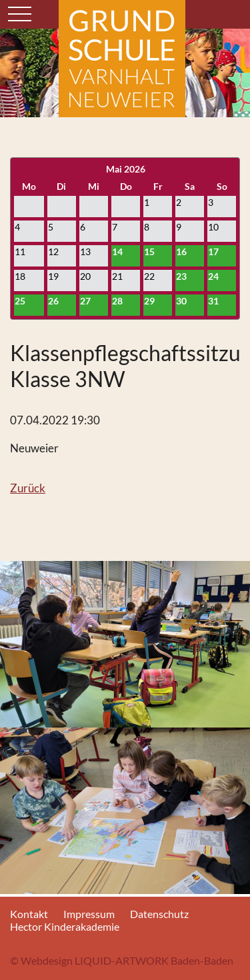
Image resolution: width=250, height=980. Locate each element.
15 (149, 251)
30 (181, 301)
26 (53, 301)
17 (213, 251)
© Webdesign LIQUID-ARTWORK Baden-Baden (122, 960)
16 (181, 251)
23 (181, 276)
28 (117, 301)
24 (213, 276)
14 (117, 251)
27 (85, 301)
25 (20, 301)
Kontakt (29, 914)
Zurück (28, 488)
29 (149, 301)
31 (213, 301)
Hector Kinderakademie (65, 926)
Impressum (89, 914)
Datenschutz (159, 914)
